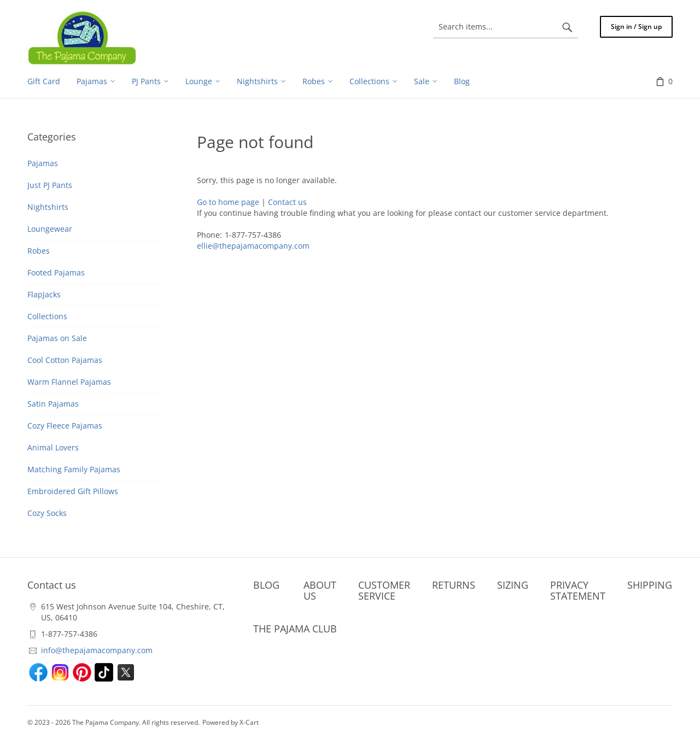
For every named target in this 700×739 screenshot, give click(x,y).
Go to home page (228, 202)
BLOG (266, 585)
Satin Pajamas (53, 404)
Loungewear (50, 229)
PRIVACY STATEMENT (578, 590)
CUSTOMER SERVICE (384, 590)
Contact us (287, 202)
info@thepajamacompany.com (97, 650)
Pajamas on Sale (57, 338)
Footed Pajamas (56, 272)
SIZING (513, 585)
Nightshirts (48, 207)
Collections (47, 316)
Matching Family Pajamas (74, 469)
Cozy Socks (47, 513)
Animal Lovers (53, 447)
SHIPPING (650, 585)
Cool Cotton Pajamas (65, 360)
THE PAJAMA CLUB (295, 629)
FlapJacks (44, 294)
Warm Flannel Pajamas (69, 382)
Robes (39, 251)
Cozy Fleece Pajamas (65, 426)
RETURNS (454, 585)
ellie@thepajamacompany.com (253, 246)
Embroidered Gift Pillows (73, 491)
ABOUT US (320, 590)
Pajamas (43, 163)
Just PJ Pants (50, 185)
